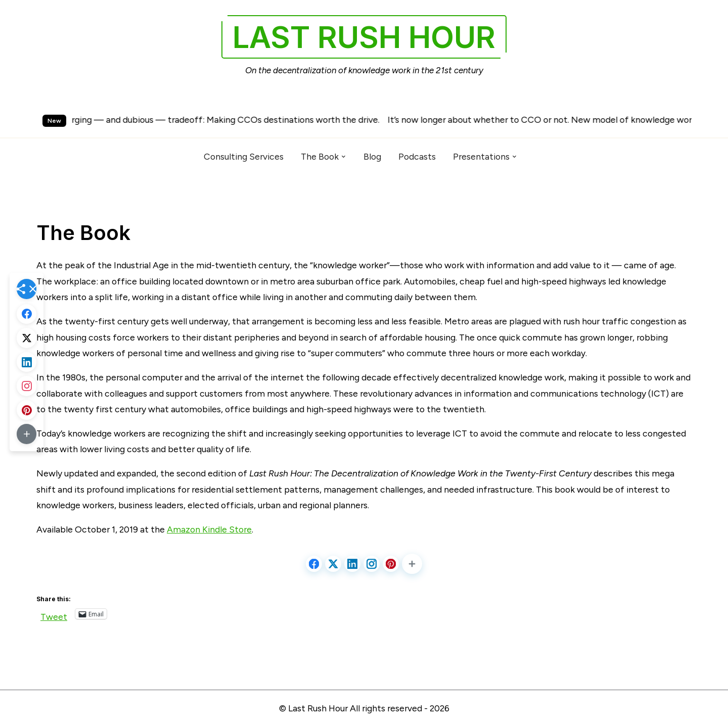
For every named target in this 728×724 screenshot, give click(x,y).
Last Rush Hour (364, 37)
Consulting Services (244, 156)
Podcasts (417, 156)
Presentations (481, 156)
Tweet (54, 615)
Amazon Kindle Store (209, 529)
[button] (412, 564)
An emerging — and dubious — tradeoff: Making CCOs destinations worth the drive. (221, 119)
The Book (320, 156)
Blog (372, 156)
